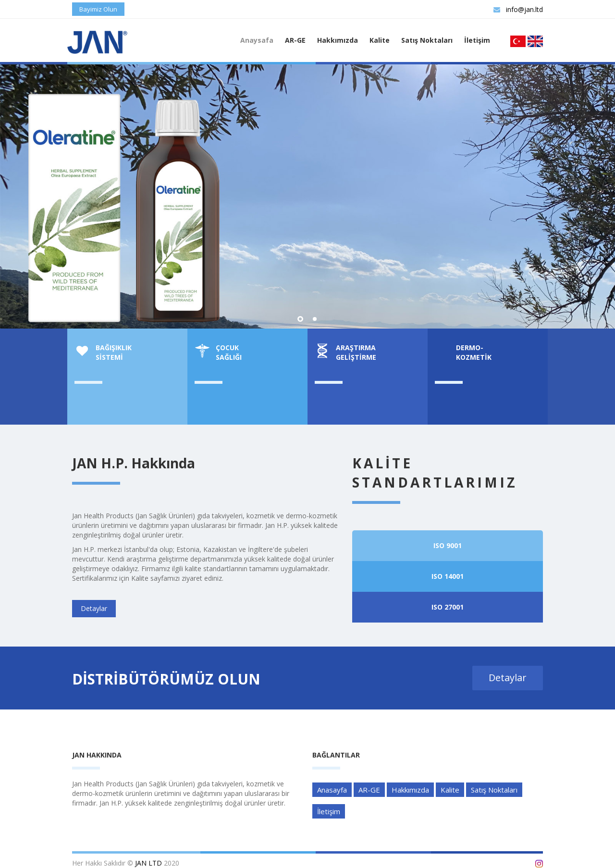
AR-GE (295, 40)
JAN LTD (148, 863)
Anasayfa (332, 790)
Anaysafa (257, 40)
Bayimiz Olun (98, 9)
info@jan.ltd (518, 9)
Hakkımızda (338, 40)
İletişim (477, 40)
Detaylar (381, 312)
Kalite (380, 40)
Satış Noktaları (427, 40)
